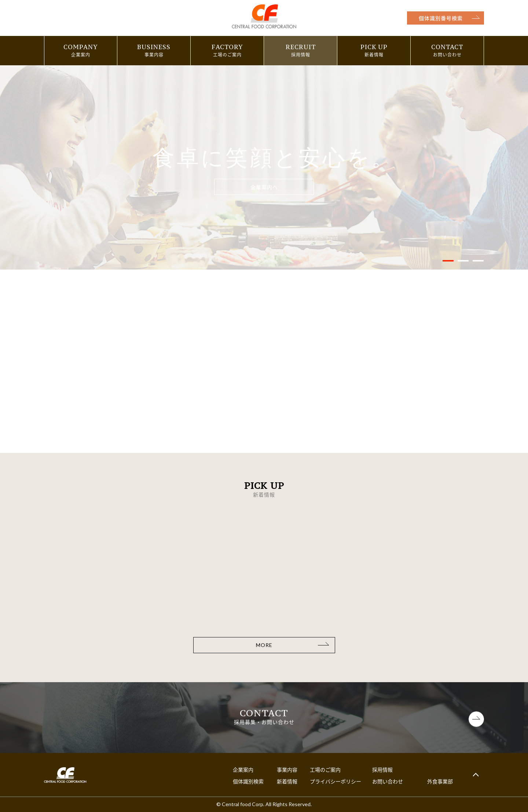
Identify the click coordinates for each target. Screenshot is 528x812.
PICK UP (374, 47)
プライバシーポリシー (335, 781)
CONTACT (447, 47)
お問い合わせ (388, 781)
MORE (264, 645)
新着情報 (287, 781)
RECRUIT (301, 47)
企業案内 (243, 769)
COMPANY (81, 47)
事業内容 (287, 769)
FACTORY (227, 47)
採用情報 (382, 769)
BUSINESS (154, 47)
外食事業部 (440, 781)
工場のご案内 (325, 769)
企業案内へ (264, 187)
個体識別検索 (248, 781)
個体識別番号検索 (441, 18)
